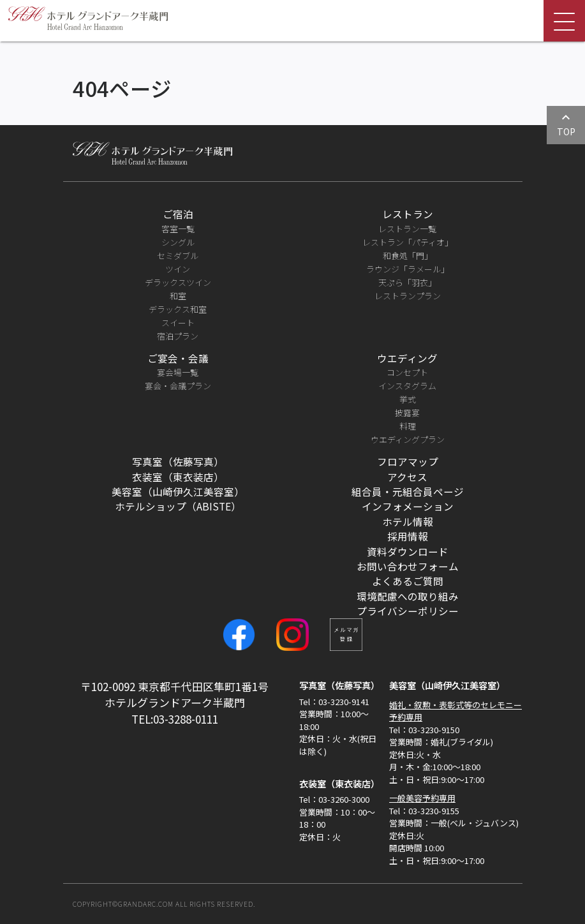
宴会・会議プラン (178, 386)
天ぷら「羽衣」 (407, 282)
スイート (178, 323)
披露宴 (407, 413)
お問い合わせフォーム (408, 566)
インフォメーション (408, 506)
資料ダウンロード (408, 551)
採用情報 (408, 536)
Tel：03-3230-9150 (424, 730)
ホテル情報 (408, 521)
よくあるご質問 (408, 581)
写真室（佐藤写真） (178, 461)
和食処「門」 (408, 256)
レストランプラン (408, 296)
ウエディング (407, 358)
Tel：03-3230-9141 (334, 702)
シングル (178, 242)
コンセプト (407, 372)
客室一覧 (178, 229)
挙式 (408, 399)
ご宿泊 (178, 214)
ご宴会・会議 (178, 358)
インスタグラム (407, 386)
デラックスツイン (178, 282)
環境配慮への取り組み (408, 596)
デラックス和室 (178, 309)
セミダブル (178, 256)
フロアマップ (408, 461)
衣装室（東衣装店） (178, 477)
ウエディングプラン (408, 439)
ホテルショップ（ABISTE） (178, 506)
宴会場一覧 (178, 372)
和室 (178, 296)
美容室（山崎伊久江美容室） (178, 491)
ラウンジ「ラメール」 (408, 269)
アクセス (407, 477)
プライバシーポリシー (408, 611)
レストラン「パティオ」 (408, 242)
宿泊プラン (178, 336)
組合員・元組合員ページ (408, 491)
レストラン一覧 (407, 229)
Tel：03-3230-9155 (424, 811)
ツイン (178, 269)
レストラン (408, 214)
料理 (408, 426)
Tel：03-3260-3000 (334, 799)
